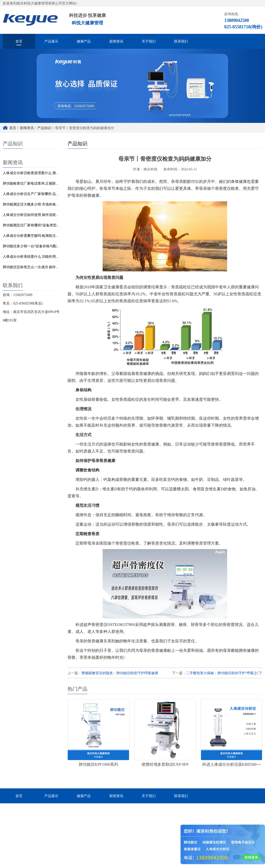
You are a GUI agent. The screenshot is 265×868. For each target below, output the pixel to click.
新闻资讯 (116, 41)
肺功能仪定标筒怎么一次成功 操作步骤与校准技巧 (42, 267)
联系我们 (181, 41)
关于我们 (149, 41)
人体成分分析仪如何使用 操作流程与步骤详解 (38, 215)
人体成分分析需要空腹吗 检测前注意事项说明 (38, 235)
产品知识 (44, 128)
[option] (132, 86)
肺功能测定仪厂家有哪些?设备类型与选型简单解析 (42, 225)
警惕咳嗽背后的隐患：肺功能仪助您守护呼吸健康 (120, 673)
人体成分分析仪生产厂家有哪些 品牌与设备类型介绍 (43, 194)
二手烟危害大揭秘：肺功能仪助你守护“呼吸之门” (224, 673)
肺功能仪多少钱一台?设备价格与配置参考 (35, 246)
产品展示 (51, 41)
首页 (19, 41)
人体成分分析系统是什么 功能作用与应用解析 (38, 256)
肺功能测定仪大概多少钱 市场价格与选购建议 (38, 204)
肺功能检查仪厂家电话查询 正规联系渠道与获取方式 (43, 183)
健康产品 (84, 41)
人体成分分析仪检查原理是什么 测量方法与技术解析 (43, 173)
